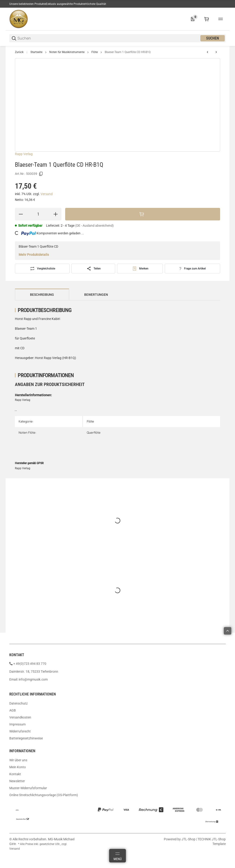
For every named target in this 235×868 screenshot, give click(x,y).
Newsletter (17, 781)
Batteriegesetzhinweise (26, 738)
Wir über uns (18, 760)
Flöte (95, 52)
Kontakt (15, 774)
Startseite (36, 52)
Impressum (17, 724)
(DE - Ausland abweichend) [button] (94, 226)
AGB (13, 710)
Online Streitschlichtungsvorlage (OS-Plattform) (44, 795)
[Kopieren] (41, 174)
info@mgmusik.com (33, 679)
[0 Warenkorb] (207, 19)
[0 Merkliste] (193, 19)
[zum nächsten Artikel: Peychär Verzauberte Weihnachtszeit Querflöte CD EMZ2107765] (216, 52)
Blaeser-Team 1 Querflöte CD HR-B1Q (128, 52)
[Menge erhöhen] (56, 214)
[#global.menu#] (221, 19)
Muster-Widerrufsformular (28, 788)
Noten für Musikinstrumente (67, 52)
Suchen (213, 38)
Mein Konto (18, 767)
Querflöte (94, 432)
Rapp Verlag (24, 154)
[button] (228, 631)
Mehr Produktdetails (34, 255)
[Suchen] (109, 38)
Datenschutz (18, 703)
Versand (47, 194)
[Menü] (117, 856)
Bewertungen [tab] (96, 295)
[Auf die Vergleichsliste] (42, 269)
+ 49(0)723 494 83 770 (30, 664)
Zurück (19, 52)
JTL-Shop (189, 839)
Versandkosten (20, 717)
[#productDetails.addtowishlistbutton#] (140, 269)
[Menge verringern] (21, 214)
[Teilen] (93, 269)
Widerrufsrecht (20, 731)
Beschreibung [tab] (42, 295)
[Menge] (38, 214)
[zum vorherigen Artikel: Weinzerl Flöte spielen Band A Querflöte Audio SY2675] (208, 52)
